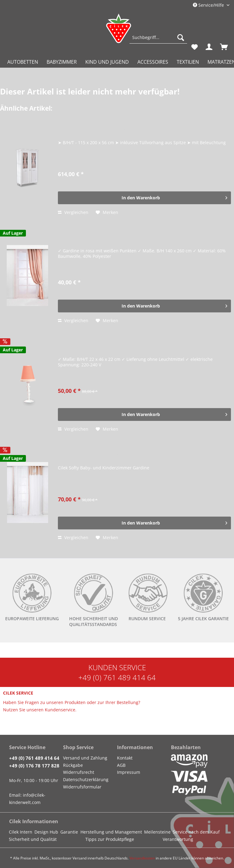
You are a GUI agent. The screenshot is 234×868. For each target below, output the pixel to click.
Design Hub (46, 832)
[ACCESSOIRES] (153, 62)
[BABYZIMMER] (62, 62)
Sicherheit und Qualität (33, 839)
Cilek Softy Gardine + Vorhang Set (97, 455)
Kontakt (125, 758)
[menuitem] (158, 40)
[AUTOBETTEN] (23, 62)
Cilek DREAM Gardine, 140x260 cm (99, 238)
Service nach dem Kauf (196, 832)
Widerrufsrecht (79, 772)
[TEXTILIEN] (188, 62)
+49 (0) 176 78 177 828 (34, 766)
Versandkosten (142, 858)
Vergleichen (73, 212)
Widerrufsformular (82, 787)
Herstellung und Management (111, 832)
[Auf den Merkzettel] (107, 212)
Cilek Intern (21, 832)
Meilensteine (157, 832)
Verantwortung (178, 839)
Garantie (69, 832)
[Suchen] (181, 37)
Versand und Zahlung (85, 758)
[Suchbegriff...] (158, 37)
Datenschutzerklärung (86, 779)
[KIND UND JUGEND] (107, 62)
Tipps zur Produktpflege (110, 839)
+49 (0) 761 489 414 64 (117, 677)
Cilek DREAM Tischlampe (87, 346)
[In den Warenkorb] (144, 198)
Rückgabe (73, 765)
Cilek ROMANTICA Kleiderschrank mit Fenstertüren (119, 129)
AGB (121, 765)
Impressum (129, 772)
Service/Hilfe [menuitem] (209, 5)
